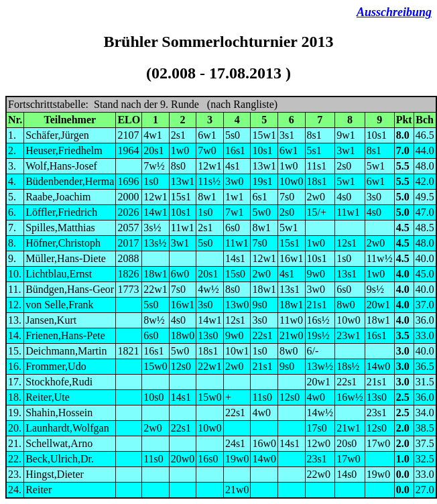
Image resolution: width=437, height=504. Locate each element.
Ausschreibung (394, 12)
